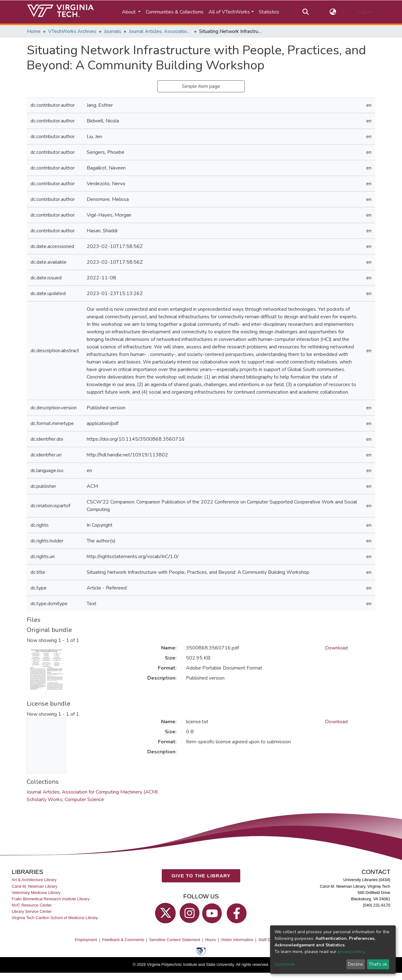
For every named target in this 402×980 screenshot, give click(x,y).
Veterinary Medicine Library (36, 892)
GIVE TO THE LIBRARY (201, 876)
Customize (285, 964)
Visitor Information (237, 939)
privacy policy (351, 952)
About (129, 12)
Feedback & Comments (123, 939)
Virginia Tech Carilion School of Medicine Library (55, 918)
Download (336, 648)
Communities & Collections (175, 12)
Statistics (269, 12)
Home (34, 31)
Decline (356, 964)
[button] (333, 12)
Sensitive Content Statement (175, 939)
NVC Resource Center (32, 905)
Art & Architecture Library (34, 880)
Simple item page (201, 86)
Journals (113, 31)
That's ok (378, 964)
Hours (210, 939)
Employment (86, 939)
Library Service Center (32, 911)
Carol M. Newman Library (34, 886)
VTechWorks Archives (72, 31)
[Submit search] (305, 12)
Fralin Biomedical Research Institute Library (51, 899)
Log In (364, 12)
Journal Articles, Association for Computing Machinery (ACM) (160, 31)
